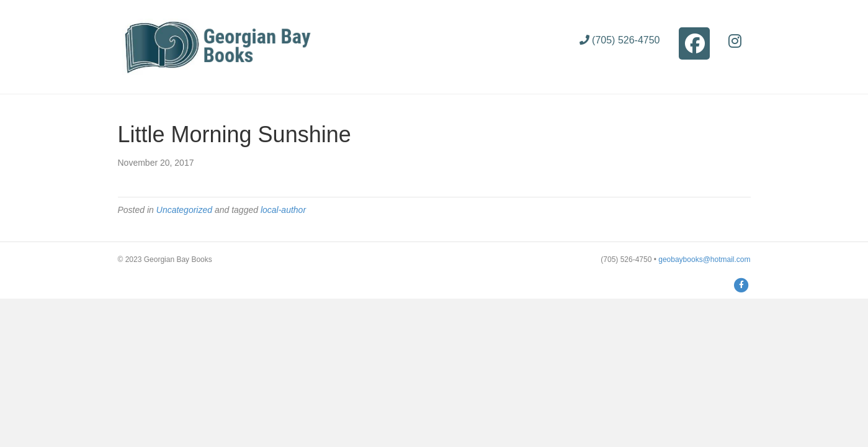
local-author (283, 210)
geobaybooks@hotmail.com (704, 260)
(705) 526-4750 (620, 40)
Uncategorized (184, 210)
